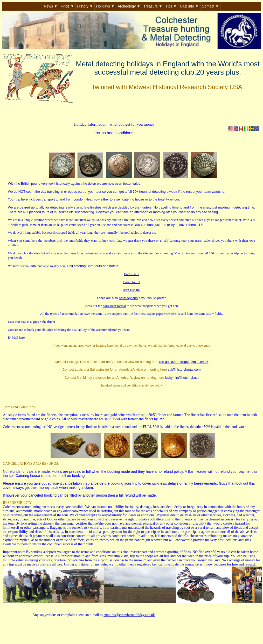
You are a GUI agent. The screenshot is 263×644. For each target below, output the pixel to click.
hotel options (128, 298)
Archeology (129, 6)
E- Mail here (16, 338)
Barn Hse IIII (131, 290)
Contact (210, 6)
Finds (67, 6)
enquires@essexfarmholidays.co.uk (129, 615)
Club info (189, 6)
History (85, 6)
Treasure (153, 6)
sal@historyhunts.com (184, 370)
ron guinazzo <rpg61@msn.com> (184, 362)
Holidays (105, 6)
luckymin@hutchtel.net (182, 378)
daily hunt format (114, 306)
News (51, 6)
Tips (171, 6)
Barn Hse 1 (131, 274)
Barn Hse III (131, 282)
